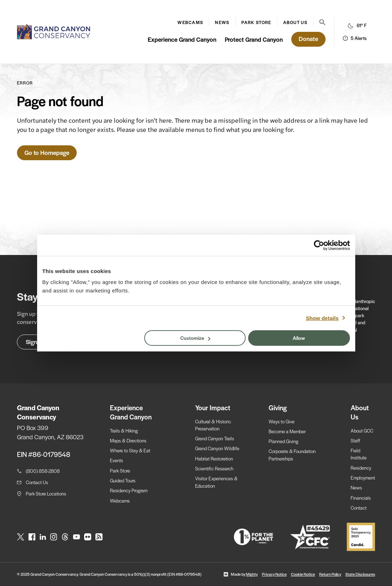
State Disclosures (360, 574)
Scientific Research (214, 468)
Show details (322, 318)
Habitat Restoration (214, 459)
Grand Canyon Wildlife (217, 448)
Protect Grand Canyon (254, 39)
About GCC (362, 431)
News (222, 22)
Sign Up (36, 342)
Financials (361, 498)
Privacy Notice (274, 574)
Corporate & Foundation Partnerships (292, 455)
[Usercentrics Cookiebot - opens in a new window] (319, 245)
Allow (299, 338)
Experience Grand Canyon (182, 39)
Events (116, 460)
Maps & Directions (128, 440)
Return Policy (330, 574)
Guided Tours (123, 480)
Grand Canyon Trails (215, 438)
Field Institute (359, 454)
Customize (195, 338)
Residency (361, 468)
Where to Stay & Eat (130, 450)
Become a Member (287, 431)
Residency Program (129, 490)
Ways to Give (282, 421)
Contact (359, 508)
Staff (355, 440)
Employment (363, 478)
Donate (308, 39)
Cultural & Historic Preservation (213, 425)
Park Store (256, 22)
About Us (295, 22)
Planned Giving (283, 441)
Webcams (190, 22)
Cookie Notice (303, 574)
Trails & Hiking (124, 431)
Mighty (252, 574)
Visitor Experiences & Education (216, 482)
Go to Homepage (47, 152)
